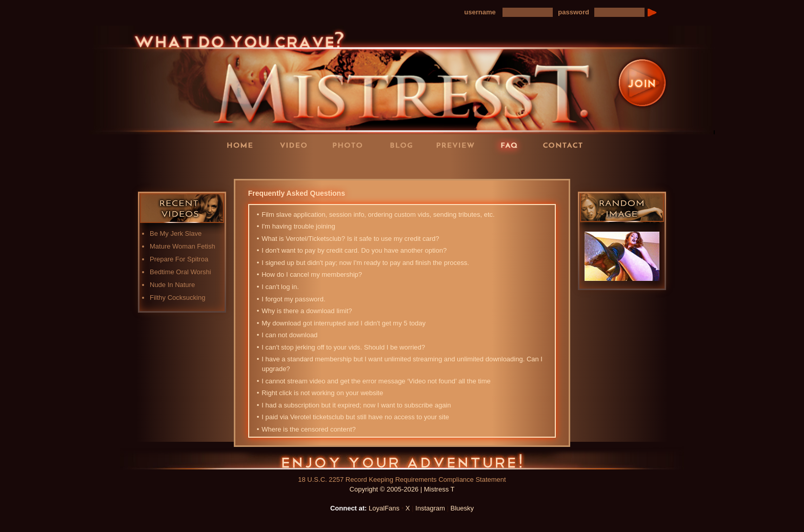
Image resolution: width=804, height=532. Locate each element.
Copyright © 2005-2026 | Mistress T (402, 489)
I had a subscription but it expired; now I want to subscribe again (357, 405)
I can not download (290, 335)
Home (243, 145)
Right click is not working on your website (323, 393)
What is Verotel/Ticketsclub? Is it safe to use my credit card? (351, 239)
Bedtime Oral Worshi (180, 272)
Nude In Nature (172, 285)
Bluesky (463, 508)
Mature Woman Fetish (183, 246)
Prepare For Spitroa (179, 259)
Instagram (430, 508)
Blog (405, 145)
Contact (566, 145)
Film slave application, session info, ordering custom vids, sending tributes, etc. (378, 214)
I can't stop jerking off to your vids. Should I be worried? (344, 347)
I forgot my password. (294, 299)
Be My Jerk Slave (176, 233)
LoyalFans (297, 166)
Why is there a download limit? (307, 311)
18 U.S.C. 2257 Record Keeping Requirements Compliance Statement (402, 479)
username (480, 12)
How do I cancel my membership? (312, 274)
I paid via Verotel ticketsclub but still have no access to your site (356, 417)
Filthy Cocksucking (177, 298)
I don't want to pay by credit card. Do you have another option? (355, 250)
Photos (351, 145)
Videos (297, 145)
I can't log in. (280, 287)
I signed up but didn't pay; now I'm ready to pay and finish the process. (366, 263)
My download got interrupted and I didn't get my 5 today (344, 323)
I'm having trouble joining (299, 226)
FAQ (512, 145)
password (574, 12)
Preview (458, 145)
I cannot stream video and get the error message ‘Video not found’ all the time (376, 381)
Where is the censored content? (309, 429)
